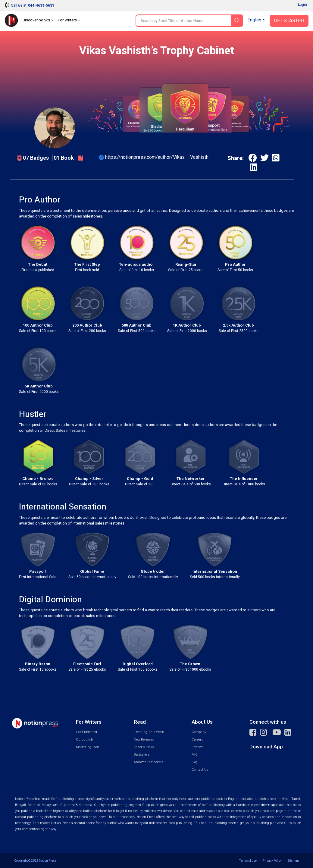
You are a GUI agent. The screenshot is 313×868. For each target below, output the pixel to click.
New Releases (144, 740)
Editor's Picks (144, 747)
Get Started (289, 21)
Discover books (38, 20)
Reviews (197, 747)
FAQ (195, 755)
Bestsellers (142, 755)
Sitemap (293, 861)
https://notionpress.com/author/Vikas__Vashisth (157, 157)
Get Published (86, 732)
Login (302, 5)
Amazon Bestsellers (149, 762)
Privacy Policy (272, 861)
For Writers (69, 20)
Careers (197, 740)
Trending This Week (149, 732)
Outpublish (85, 740)
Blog (195, 762)
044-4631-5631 (41, 5)
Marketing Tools (88, 747)
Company (199, 732)
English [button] (254, 20)
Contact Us (200, 770)
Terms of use (248, 861)
